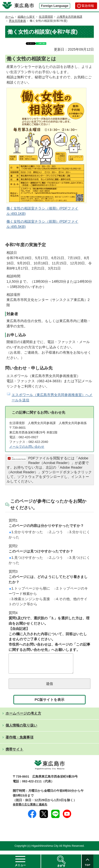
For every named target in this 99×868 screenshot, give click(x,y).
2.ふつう (55, 532)
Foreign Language (55, 6)
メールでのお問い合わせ (27, 447)
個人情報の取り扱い (21, 729)
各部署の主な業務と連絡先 (30, 808)
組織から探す (26, 17)
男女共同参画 (17, 21)
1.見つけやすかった (26, 558)
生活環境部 (46, 17)
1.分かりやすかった (26, 532)
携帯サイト (14, 753)
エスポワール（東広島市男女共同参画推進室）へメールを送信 (52, 397)
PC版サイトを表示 (50, 703)
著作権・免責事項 (19, 741)
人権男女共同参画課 (69, 17)
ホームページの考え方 (23, 717)
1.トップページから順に (30, 588)
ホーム (10, 17)
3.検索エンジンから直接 (30, 599)
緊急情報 (88, 6)
